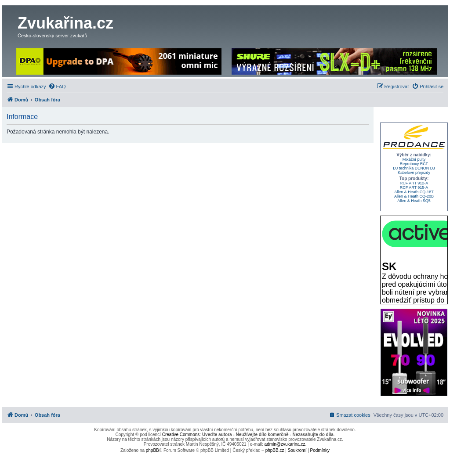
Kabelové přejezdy (414, 173)
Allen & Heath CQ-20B (414, 196)
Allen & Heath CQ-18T (414, 192)
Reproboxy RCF (414, 164)
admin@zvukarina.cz (285, 444)
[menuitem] (57, 87)
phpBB (152, 450)
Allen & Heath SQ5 (414, 201)
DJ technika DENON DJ (414, 168)
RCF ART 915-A (414, 188)
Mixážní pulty (414, 159)
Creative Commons (181, 435)
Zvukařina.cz (65, 23)
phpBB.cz (275, 450)
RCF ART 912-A (414, 183)
